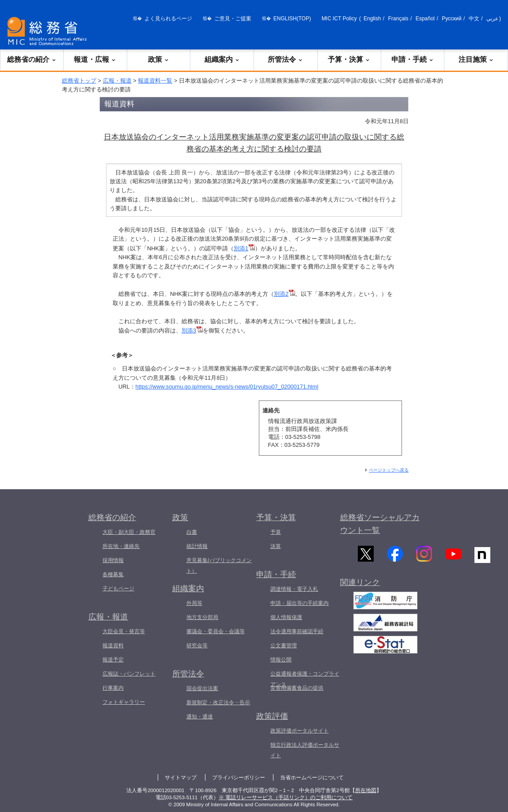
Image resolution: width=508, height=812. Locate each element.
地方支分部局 (202, 617)
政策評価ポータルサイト (299, 731)
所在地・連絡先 (121, 546)
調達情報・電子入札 (294, 589)
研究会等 (197, 646)
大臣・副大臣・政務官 (129, 532)
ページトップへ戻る (389, 470)
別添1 (244, 248)
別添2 (284, 294)
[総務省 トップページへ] (49, 31)
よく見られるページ (168, 19)
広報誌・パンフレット (129, 674)
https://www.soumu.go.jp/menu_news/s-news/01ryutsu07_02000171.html (227, 387)
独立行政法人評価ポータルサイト (305, 750)
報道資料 (113, 646)
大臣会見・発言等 (124, 631)
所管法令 (285, 59)
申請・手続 (413, 59)
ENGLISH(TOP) (292, 19)
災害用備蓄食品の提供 (297, 688)
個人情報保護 (286, 617)
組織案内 (222, 59)
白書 (192, 532)
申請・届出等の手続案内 (299, 603)
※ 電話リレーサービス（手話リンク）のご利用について (286, 797)
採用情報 (113, 560)
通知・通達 (200, 717)
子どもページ (118, 589)
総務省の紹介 (32, 59)
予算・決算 (349, 59)
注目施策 (476, 59)
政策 (159, 59)
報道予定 (113, 660)
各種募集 (113, 574)
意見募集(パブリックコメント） (219, 566)
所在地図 (366, 790)
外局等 (194, 603)
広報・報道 (117, 81)
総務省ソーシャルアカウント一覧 (380, 524)
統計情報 (197, 546)
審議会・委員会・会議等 (216, 631)
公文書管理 (284, 646)
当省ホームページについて (312, 778)
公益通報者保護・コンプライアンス (305, 679)
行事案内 (113, 688)
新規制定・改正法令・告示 (218, 702)
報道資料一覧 (155, 81)
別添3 (192, 330)
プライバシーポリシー (239, 778)
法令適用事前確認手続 (297, 631)
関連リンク (360, 586)
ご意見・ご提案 (233, 19)
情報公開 (281, 660)
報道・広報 (95, 59)
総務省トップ (79, 81)
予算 (276, 532)
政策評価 (272, 716)
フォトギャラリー (124, 702)
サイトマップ (181, 778)
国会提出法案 (202, 688)
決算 (276, 546)
